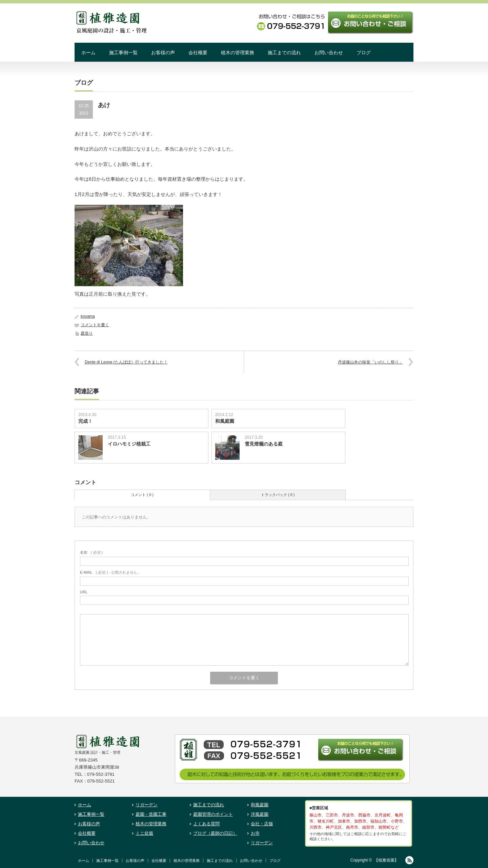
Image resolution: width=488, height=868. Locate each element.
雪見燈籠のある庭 (264, 444)
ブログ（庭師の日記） (215, 833)
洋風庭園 (260, 814)
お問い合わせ (329, 53)
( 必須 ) (91, 552)
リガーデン (147, 805)
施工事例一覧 (123, 53)
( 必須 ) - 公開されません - (110, 572)
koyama (88, 316)
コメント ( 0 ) (142, 495)
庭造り (87, 333)
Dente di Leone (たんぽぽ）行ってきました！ (126, 362)
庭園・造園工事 (151, 814)
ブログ (364, 53)
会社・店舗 (262, 824)
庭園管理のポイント (213, 814)
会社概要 (198, 53)
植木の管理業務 (238, 53)
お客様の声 (163, 53)
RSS (409, 860)
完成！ (85, 421)
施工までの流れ (284, 53)
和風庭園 (227, 421)
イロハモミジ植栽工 (129, 444)
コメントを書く (95, 325)
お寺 (255, 833)
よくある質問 (206, 824)
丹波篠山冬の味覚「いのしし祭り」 (370, 362)
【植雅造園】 (386, 860)
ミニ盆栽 (144, 833)
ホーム (88, 53)
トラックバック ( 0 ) (278, 495)
